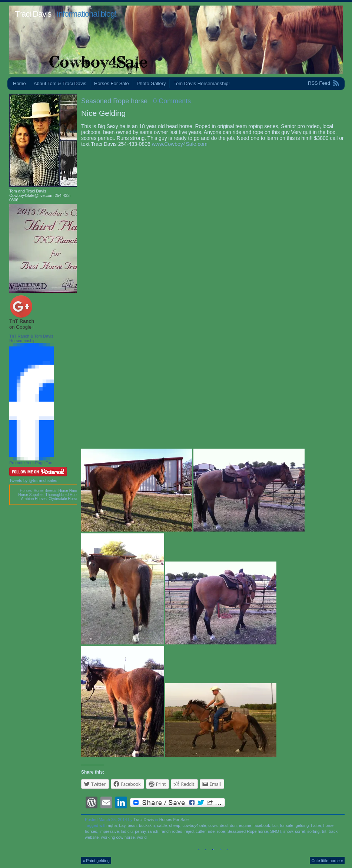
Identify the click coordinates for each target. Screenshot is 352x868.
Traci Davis (33, 14)
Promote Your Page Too (31, 463)
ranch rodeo (171, 831)
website (92, 837)
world (142, 837)
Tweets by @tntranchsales (33, 480)
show (288, 831)
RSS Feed (319, 83)
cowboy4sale (195, 825)
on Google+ (22, 327)
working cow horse (118, 837)
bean (132, 825)
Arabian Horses (34, 499)
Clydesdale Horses (64, 499)
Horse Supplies (31, 495)
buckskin (147, 825)
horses (91, 831)
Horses (26, 491)
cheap (175, 825)
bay (122, 825)
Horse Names (69, 491)
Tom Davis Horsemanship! (202, 83)
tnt (324, 831)
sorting (314, 831)
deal (224, 825)
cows (213, 825)
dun (233, 825)
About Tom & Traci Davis (60, 83)
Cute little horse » (327, 861)
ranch (153, 831)
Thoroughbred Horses (64, 495)
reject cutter (195, 831)
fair (275, 825)
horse (328, 825)
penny (140, 831)
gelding (302, 825)
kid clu (127, 831)
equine (245, 825)
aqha (112, 825)
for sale (287, 825)
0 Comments (172, 101)
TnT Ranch (22, 321)
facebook (262, 825)
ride (211, 831)
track (333, 831)
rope (221, 831)
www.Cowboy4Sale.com (180, 144)
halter (316, 825)
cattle (162, 825)
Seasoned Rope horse (114, 101)
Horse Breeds (45, 491)
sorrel (300, 831)
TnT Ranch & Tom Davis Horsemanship (31, 338)
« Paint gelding (96, 861)
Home (19, 83)
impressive (109, 831)
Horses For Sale (112, 83)
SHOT (275, 831)
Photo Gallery (151, 83)
